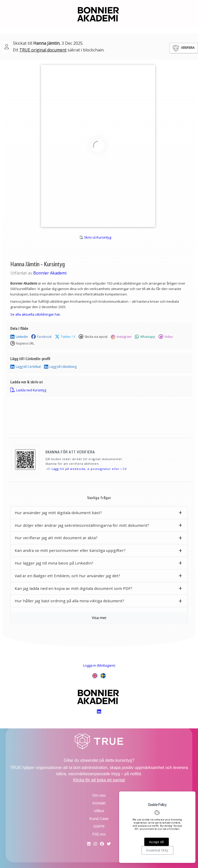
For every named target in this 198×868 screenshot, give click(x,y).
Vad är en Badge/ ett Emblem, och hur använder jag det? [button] (67, 576)
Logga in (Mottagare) (99, 665)
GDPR (99, 826)
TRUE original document (43, 50)
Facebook (41, 337)
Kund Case (99, 818)
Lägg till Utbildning (60, 367)
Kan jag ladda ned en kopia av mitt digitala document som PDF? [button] (73, 588)
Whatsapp (145, 337)
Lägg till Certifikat (26, 367)
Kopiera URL (22, 344)
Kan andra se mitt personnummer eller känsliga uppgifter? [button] (70, 550)
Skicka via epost (93, 337)
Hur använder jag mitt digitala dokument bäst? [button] (58, 513)
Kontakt (99, 803)
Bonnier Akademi (50, 273)
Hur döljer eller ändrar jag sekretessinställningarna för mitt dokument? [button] (82, 525)
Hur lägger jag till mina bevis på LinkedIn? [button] (54, 563)
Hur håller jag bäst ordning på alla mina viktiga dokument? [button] (69, 601)
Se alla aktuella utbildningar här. (36, 314)
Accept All (156, 842)
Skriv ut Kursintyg (98, 237)
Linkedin (19, 337)
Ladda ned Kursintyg (28, 390)
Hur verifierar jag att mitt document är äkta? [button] (56, 538)
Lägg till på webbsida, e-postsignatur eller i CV (87, 469)
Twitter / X (65, 337)
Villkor (99, 811)
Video (166, 337)
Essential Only (157, 850)
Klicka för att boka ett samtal (99, 780)
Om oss (99, 795)
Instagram (121, 337)
